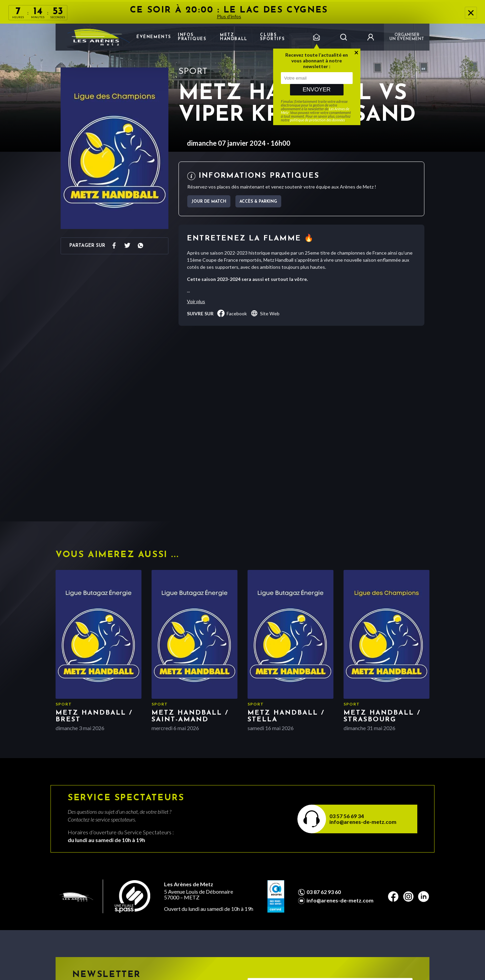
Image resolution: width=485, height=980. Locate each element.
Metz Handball (234, 37)
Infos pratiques (192, 37)
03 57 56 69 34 (347, 816)
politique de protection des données (317, 120)
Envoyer (316, 90)
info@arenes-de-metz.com (363, 822)
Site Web (265, 313)
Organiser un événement (407, 37)
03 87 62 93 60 (324, 892)
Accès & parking (258, 202)
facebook (232, 313)
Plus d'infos (229, 16)
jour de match (209, 202)
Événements (154, 37)
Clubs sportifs (272, 37)
